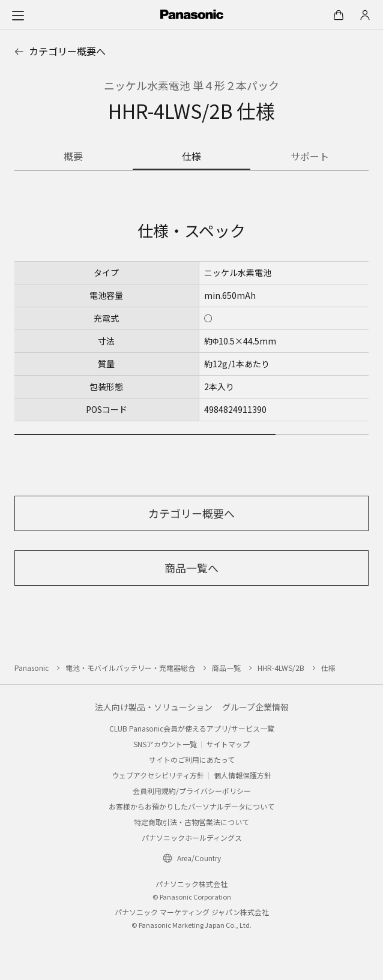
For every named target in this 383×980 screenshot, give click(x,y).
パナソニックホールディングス (192, 837)
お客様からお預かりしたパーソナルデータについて (191, 806)
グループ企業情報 (255, 707)
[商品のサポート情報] (309, 157)
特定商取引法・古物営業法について (191, 822)
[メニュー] (18, 15)
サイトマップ (228, 744)
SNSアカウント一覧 (165, 744)
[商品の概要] (74, 157)
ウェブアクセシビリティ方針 (158, 775)
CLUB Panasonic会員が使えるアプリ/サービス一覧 (192, 728)
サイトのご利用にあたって (192, 759)
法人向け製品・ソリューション (154, 707)
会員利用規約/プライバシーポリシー (192, 791)
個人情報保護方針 (243, 775)
